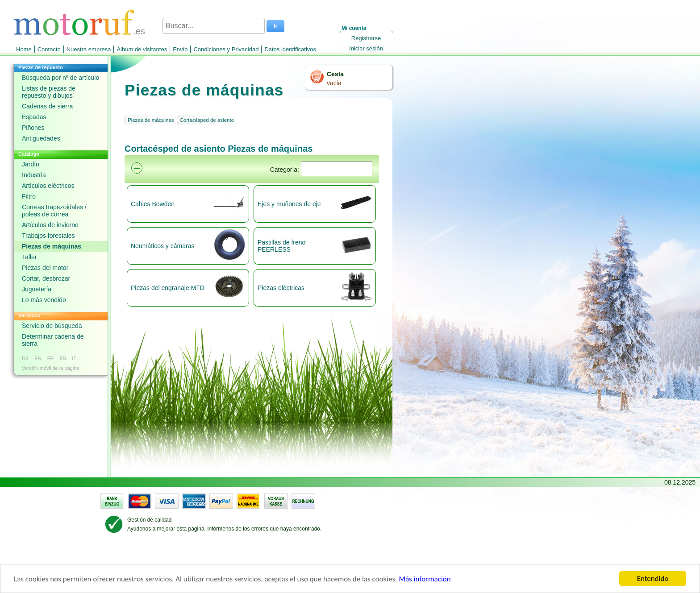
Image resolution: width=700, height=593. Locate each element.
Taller (29, 257)
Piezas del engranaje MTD (168, 288)
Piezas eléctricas (281, 288)
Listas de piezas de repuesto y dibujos (49, 92)
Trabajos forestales (48, 236)
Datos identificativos (290, 49)
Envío (180, 49)
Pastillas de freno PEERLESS (281, 246)
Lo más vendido (44, 300)
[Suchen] (337, 169)
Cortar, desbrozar (46, 278)
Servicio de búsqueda (52, 326)
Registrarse (366, 38)
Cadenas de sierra (47, 106)
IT (74, 358)
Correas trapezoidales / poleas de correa (54, 211)
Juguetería (37, 289)
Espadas (34, 117)
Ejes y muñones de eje (289, 204)
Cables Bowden (153, 204)
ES (63, 358)
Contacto (49, 49)
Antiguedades (41, 138)
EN (38, 358)
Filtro (29, 196)
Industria (34, 175)
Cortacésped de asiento (207, 120)
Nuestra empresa (89, 49)
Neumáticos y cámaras (162, 246)
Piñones (33, 128)
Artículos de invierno (50, 225)
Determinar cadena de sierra (53, 340)
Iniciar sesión (366, 48)
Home (24, 49)
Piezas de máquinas (52, 246)
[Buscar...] (214, 26)
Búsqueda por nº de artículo (60, 78)
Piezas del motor (45, 268)
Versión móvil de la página (50, 368)
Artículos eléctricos (48, 186)
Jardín (31, 164)
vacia (334, 83)
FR (51, 358)
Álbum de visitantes (142, 49)
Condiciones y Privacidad (226, 49)
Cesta (335, 74)
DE (25, 358)
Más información (425, 580)
